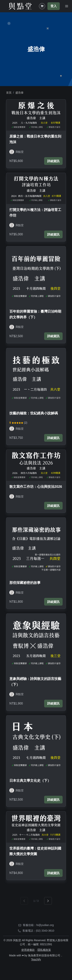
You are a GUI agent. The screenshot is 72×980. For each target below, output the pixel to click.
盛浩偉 (19, 93)
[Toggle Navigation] (67, 6)
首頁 (9, 93)
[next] (48, 901)
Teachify (36, 959)
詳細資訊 (53, 161)
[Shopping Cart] (42, 6)
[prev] (24, 901)
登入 (54, 6)
